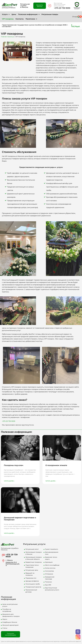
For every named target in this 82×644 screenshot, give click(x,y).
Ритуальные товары (50, 14)
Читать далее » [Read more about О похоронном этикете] (51, 481)
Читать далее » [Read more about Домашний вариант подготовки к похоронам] (9, 533)
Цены (14, 14)
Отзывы (76, 17)
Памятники (31, 19)
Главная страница (7, 37)
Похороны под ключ (14, 465)
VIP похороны (8, 19)
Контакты (20, 19)
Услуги (6, 14)
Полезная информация (29, 14)
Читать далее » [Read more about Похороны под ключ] (9, 481)
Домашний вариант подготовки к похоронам (20, 519)
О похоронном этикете (56, 465)
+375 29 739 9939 (62, 8)
